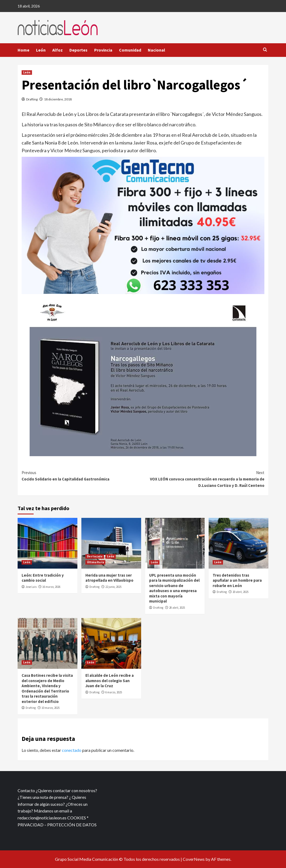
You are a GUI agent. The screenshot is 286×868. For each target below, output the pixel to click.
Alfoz (57, 50)
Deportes (78, 50)
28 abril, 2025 (177, 608)
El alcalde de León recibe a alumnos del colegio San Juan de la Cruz (110, 681)
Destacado (95, 556)
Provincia (103, 50)
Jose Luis (31, 587)
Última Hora (95, 562)
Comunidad (130, 50)
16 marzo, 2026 (51, 587)
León (41, 50)
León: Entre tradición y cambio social (43, 578)
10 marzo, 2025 (51, 708)
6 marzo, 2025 (114, 692)
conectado (72, 750)
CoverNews (194, 859)
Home (23, 50)
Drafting (32, 99)
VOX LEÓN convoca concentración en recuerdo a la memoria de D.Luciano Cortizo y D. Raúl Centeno (204, 479)
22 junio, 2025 (113, 587)
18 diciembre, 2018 (58, 99)
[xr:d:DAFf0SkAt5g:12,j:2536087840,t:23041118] (143, 225)
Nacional (156, 50)
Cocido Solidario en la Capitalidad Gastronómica (82, 476)
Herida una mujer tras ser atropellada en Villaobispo (109, 578)
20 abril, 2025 (241, 592)
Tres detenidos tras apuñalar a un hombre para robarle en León (237, 580)
